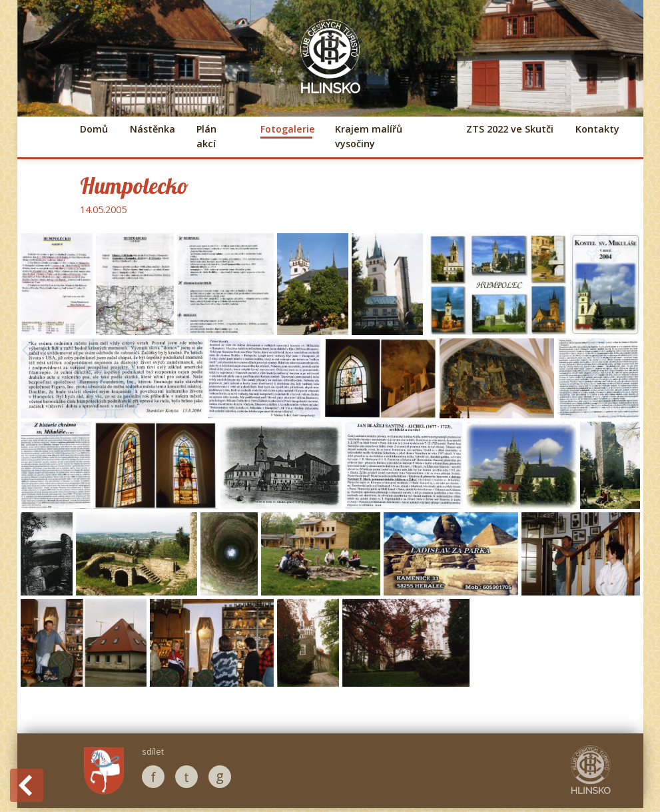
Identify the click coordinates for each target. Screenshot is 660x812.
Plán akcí (206, 136)
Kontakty (597, 129)
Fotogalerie (286, 129)
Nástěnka (152, 129)
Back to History (27, 785)
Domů (94, 129)
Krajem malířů (369, 136)
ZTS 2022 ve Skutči (510, 129)
